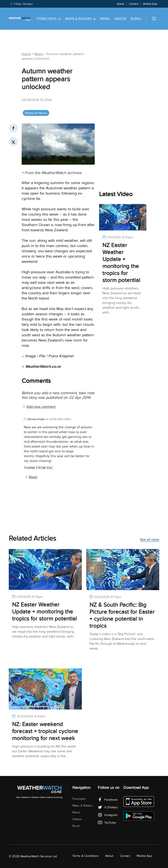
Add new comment (39, 407)
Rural (136, 19)
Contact (134, 4)
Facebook (108, 800)
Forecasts (49, 19)
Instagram (108, 815)
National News (36, 113)
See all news (150, 540)
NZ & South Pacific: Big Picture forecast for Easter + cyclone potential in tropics (122, 615)
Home (26, 54)
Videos (120, 19)
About (121, 4)
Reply (31, 477)
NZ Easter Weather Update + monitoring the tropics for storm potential (121, 263)
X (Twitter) (108, 807)
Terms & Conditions (86, 856)
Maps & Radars (81, 19)
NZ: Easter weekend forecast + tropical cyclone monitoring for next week (45, 731)
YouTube (107, 823)
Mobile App (150, 4)
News (105, 19)
